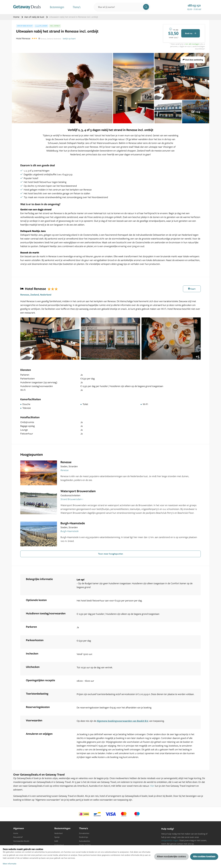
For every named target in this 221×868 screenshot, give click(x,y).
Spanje (57, 837)
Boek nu (191, 33)
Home (17, 17)
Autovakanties (85, 841)
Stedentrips (84, 837)
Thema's (77, 7)
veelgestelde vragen (170, 840)
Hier (152, 786)
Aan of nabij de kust (35, 17)
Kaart (192, 289)
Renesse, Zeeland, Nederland (36, 295)
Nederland (58, 833)
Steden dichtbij (85, 845)
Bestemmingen (57, 7)
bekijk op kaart (69, 39)
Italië (56, 841)
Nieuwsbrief (18, 837)
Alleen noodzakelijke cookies (171, 857)
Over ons (17, 845)
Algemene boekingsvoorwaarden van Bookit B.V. (123, 721)
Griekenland (59, 845)
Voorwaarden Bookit (21, 841)
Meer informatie (10, 864)
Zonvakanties (84, 833)
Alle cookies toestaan (204, 857)
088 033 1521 (194, 5)
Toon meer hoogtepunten (111, 554)
